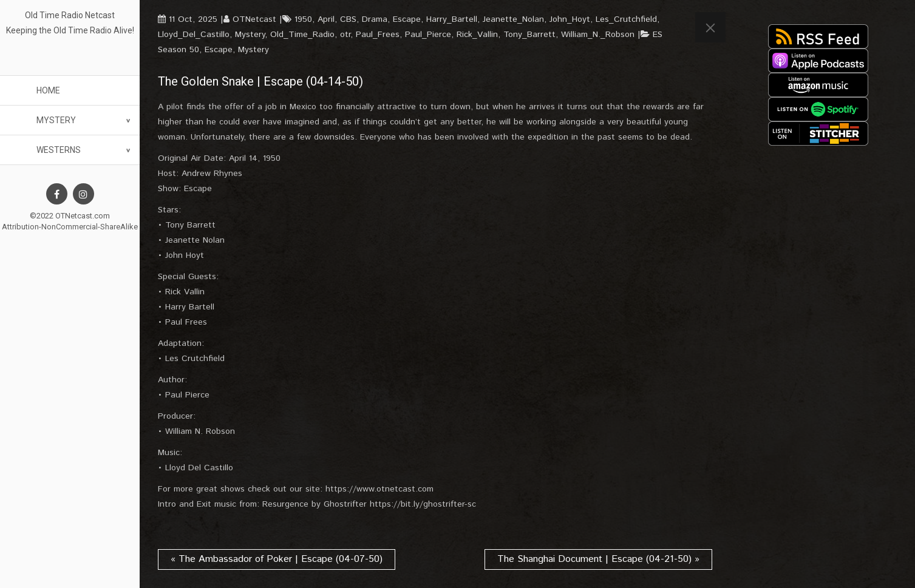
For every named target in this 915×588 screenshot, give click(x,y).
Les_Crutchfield (626, 19)
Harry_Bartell (452, 19)
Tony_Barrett (529, 35)
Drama (375, 19)
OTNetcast (254, 19)
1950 (303, 19)
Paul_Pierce (428, 35)
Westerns (59, 150)
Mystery (56, 120)
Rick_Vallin (477, 35)
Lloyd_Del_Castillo (194, 35)
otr (345, 35)
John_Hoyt (570, 19)
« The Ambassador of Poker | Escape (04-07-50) (277, 559)
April (326, 19)
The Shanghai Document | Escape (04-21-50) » (598, 559)
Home (48, 90)
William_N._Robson (598, 35)
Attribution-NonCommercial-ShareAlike (70, 227)
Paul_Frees (378, 35)
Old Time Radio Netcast (70, 15)
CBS (348, 19)
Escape (407, 19)
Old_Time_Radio (302, 35)
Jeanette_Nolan (513, 19)
